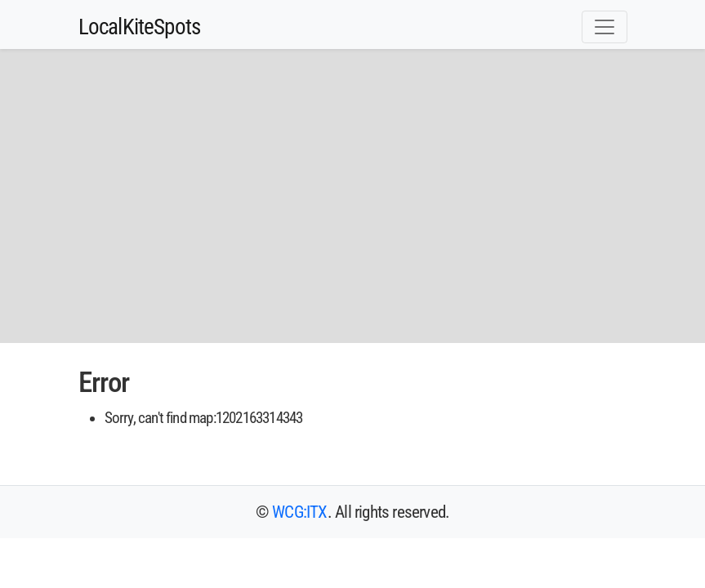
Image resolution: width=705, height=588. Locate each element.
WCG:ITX (299, 512)
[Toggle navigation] (605, 27)
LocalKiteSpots (140, 27)
